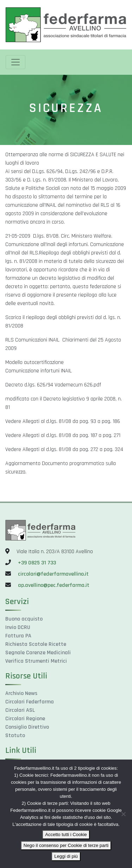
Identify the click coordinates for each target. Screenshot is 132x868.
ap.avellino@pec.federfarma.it (53, 585)
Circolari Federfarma (30, 702)
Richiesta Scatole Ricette (36, 644)
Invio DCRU (18, 627)
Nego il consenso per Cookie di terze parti (66, 845)
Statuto (15, 736)
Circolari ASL (20, 710)
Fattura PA (18, 636)
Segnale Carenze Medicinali (38, 653)
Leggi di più (66, 856)
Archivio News (21, 693)
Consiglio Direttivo (27, 727)
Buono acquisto (24, 619)
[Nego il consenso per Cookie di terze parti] (123, 814)
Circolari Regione (25, 719)
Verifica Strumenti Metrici (36, 661)
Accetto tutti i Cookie (66, 834)
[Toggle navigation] (15, 62)
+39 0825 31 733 (37, 563)
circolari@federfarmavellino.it (53, 574)
